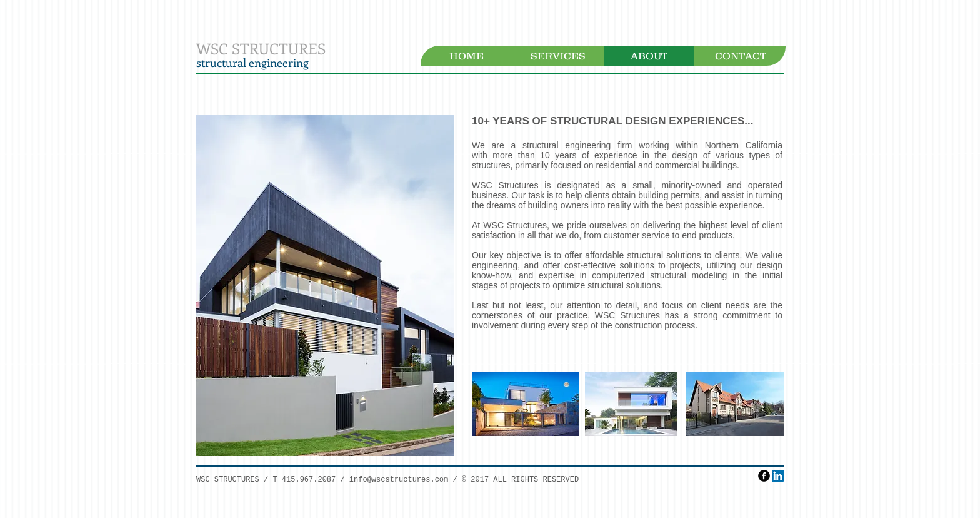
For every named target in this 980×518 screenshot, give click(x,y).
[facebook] (764, 476)
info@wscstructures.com (399, 480)
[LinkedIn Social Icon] (778, 476)
